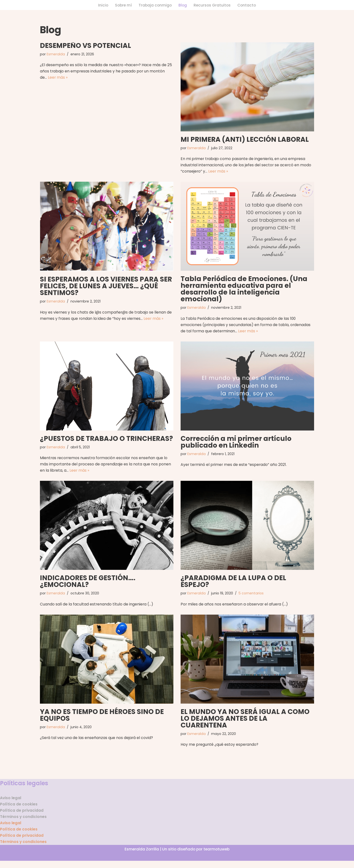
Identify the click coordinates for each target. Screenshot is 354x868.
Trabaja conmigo (155, 5)
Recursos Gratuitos (213, 5)
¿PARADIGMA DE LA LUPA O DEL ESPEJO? (233, 585)
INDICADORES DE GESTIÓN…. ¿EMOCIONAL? (88, 585)
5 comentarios (252, 597)
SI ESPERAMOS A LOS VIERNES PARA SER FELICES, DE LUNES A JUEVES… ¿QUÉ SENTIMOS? (106, 287)
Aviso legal (11, 803)
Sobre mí (122, 5)
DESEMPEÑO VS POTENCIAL (85, 46)
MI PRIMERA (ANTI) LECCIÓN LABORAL (245, 140)
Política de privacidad (22, 816)
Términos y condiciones (23, 822)
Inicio (102, 5)
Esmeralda (56, 55)
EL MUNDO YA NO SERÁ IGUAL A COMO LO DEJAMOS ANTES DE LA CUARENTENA (245, 722)
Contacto (248, 5)
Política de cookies (19, 809)
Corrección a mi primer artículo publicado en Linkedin (236, 444)
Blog (183, 5)
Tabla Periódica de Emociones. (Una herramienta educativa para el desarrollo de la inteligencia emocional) (244, 290)
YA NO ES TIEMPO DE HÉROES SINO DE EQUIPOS (102, 719)
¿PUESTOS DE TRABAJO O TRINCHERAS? (106, 441)
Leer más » (58, 79)
